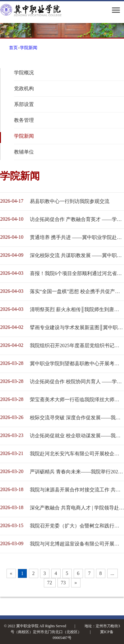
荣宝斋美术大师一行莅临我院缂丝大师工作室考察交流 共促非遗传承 (77, 400)
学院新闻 (29, 48)
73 (63, 583)
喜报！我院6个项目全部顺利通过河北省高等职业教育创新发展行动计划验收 (77, 273)
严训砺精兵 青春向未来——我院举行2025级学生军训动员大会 (77, 472)
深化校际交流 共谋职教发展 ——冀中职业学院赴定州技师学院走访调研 (77, 255)
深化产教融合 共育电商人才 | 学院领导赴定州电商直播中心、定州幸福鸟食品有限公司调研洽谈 (77, 508)
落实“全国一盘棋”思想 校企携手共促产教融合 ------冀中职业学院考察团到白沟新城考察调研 (77, 291)
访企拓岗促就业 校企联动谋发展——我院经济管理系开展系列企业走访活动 (77, 436)
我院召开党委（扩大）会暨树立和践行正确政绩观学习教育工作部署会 (77, 526)
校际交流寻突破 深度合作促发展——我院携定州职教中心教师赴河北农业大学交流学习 (77, 418)
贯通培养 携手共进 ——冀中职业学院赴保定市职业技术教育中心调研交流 (77, 237)
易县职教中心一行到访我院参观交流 (70, 201)
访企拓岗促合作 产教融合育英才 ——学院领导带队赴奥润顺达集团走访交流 (77, 219)
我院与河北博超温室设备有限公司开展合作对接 (77, 544)
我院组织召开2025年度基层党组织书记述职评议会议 (77, 345)
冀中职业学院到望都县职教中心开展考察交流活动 (77, 363)
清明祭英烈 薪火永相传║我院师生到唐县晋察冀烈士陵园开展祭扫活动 (77, 309)
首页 (13, 48)
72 (50, 583)
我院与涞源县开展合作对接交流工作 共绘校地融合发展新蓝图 (77, 490)
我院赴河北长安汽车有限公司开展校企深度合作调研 (77, 454)
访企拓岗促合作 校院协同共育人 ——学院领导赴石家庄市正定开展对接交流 (77, 382)
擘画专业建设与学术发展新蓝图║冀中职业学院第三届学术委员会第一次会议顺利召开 (77, 327)
